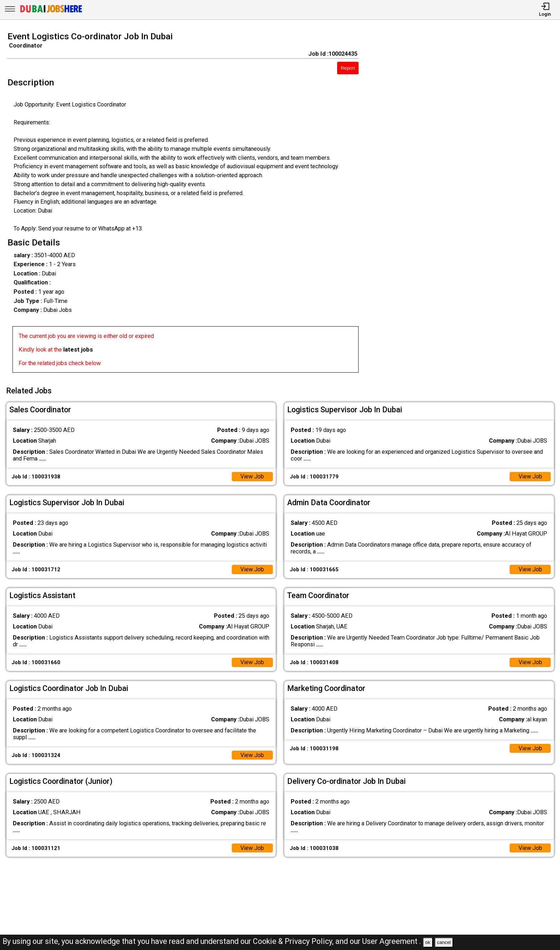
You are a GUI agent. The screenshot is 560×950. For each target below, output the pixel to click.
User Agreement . (392, 941)
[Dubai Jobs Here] (51, 12)
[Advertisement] (467, 204)
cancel (444, 942)
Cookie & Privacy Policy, (294, 941)
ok (428, 942)
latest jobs (78, 350)
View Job (252, 476)
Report (348, 68)
